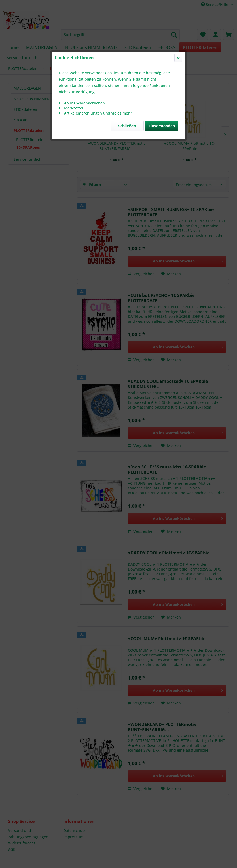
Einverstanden (162, 126)
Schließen (127, 126)
